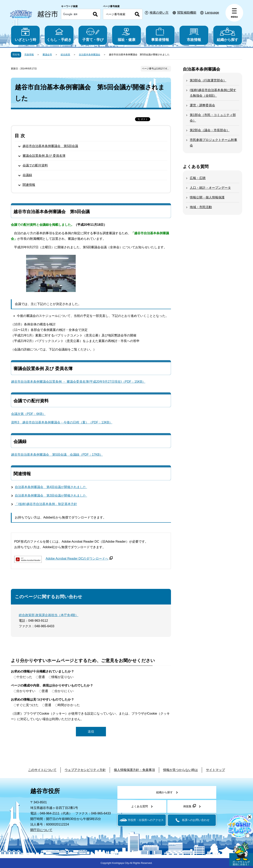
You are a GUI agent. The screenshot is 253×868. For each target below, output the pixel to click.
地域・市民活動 (201, 207)
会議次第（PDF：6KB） (28, 414)
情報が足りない (62, 677)
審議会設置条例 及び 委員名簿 (44, 156)
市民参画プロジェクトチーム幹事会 (213, 143)
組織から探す (228, 35)
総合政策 (65, 55)
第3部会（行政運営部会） (208, 80)
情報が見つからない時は (180, 770)
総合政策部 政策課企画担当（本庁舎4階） (49, 615)
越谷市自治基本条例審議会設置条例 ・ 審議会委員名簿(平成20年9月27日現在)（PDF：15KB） (78, 382)
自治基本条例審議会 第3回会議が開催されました (51, 495)
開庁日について (41, 830)
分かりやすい (26, 691)
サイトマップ (215, 770)
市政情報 (194, 35)
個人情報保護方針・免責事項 (134, 770)
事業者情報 (160, 35)
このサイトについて (42, 770)
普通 (42, 677)
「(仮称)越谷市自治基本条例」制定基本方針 (46, 504)
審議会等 (47, 55)
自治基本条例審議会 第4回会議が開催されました (51, 487)
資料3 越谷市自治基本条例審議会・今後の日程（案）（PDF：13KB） (62, 422)
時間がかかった (69, 705)
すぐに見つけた (27, 705)
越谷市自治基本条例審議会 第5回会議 (50, 146)
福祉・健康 (126, 35)
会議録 (27, 175)
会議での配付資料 (35, 165)
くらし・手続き (59, 35)
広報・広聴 (198, 178)
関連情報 (29, 185)
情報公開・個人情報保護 (207, 197)
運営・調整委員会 (202, 105)
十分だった (24, 677)
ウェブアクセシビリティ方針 (85, 770)
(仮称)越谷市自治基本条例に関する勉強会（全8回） (213, 93)
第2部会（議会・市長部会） (210, 130)
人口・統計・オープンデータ (210, 188)
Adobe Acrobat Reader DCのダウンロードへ (79, 559)
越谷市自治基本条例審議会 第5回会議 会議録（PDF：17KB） (57, 455)
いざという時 (25, 35)
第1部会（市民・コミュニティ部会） (213, 118)
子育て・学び (93, 35)
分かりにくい (64, 691)
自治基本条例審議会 (90, 55)
